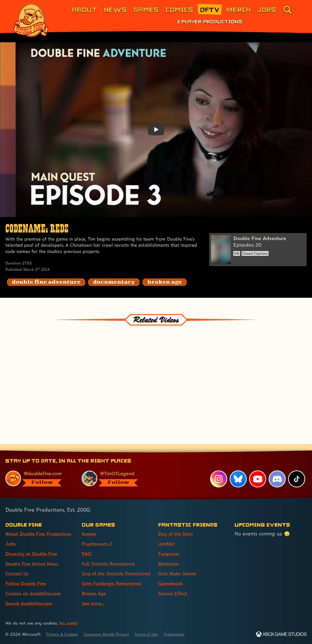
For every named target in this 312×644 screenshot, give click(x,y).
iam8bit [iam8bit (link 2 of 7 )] (167, 535)
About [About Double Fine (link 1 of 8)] (84, 9)
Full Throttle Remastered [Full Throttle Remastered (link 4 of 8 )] (110, 555)
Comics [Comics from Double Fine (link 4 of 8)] (179, 9)
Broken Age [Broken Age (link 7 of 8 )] (95, 594)
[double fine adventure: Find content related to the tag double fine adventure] (46, 282)
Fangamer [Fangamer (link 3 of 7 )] (170, 545)
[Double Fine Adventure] (258, 250)
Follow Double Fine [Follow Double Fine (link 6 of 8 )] (27, 575)
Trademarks (183, 634)
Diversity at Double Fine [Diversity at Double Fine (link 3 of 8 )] (33, 545)
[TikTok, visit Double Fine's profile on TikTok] (297, 471)
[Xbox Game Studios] (281, 634)
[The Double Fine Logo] (31, 20)
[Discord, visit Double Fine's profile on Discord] (277, 471)
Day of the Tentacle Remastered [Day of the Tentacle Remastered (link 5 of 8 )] (104, 569)
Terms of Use (154, 634)
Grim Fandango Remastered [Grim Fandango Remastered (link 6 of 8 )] (114, 584)
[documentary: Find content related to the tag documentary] (114, 282)
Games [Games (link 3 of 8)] (146, 9)
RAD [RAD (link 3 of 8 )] (87, 545)
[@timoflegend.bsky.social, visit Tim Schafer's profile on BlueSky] (114, 470)
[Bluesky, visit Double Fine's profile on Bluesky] (238, 471)
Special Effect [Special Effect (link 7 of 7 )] (174, 585)
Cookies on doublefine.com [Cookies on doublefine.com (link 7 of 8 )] (35, 585)
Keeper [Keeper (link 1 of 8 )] (90, 525)
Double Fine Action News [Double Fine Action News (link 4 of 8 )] (34, 555)
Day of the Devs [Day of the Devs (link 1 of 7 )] (176, 525)
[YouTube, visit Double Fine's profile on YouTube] (257, 471)
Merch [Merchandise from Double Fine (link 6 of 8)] (239, 9)
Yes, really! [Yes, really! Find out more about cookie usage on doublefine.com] (69, 623)
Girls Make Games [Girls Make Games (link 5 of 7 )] (179, 565)
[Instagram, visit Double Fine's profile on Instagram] (218, 471)
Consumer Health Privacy (111, 634)
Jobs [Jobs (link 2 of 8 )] (11, 535)
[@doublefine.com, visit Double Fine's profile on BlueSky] (38, 470)
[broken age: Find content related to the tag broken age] (165, 282)
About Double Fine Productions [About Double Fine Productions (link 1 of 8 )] (41, 525)
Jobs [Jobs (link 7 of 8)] (267, 9)
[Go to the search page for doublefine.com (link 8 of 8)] (287, 9)
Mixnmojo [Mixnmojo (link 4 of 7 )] (169, 555)
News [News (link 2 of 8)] (115, 9)
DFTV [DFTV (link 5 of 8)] (210, 9)
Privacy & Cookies (63, 634)
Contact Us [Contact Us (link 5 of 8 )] (18, 565)
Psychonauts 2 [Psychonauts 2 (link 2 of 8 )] (98, 535)
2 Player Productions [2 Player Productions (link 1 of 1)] (210, 21)
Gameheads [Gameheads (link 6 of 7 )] (171, 575)
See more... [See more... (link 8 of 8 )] (94, 604)
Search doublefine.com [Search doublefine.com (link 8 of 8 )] (31, 595)
